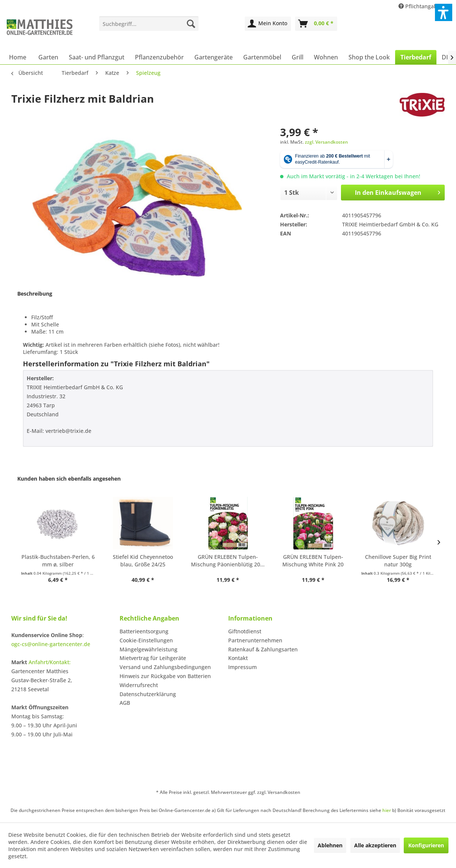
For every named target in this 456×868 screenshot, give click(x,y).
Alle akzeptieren (375, 845)
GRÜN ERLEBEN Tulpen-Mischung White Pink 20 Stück (313, 561)
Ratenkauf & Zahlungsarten (263, 649)
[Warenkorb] (316, 24)
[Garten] (48, 57)
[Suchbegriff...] (149, 24)
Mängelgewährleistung (148, 649)
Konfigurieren (426, 845)
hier (387, 810)
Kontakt (238, 658)
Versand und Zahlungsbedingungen (165, 667)
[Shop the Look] (369, 57)
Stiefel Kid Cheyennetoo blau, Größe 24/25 (143, 561)
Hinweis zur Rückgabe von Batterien (165, 676)
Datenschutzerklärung (148, 694)
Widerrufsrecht (139, 685)
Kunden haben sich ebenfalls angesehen (69, 479)
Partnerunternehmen (255, 640)
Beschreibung (35, 294)
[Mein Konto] (268, 24)
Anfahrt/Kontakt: (50, 662)
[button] (444, 12)
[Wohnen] (326, 57)
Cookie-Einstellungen (146, 640)
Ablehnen (330, 845)
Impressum (242, 667)
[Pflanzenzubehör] (159, 57)
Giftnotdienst (245, 631)
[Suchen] (191, 24)
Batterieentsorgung (144, 631)
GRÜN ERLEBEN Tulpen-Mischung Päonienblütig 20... (228, 561)
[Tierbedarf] (416, 57)
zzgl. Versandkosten (326, 142)
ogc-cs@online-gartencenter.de (51, 644)
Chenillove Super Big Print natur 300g (398, 561)
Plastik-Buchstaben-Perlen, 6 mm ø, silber (58, 561)
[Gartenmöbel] (262, 57)
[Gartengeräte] (214, 57)
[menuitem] (149, 24)
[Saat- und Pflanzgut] (97, 57)
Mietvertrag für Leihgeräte (153, 658)
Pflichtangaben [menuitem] (422, 6)
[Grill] (298, 57)
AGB (125, 703)
